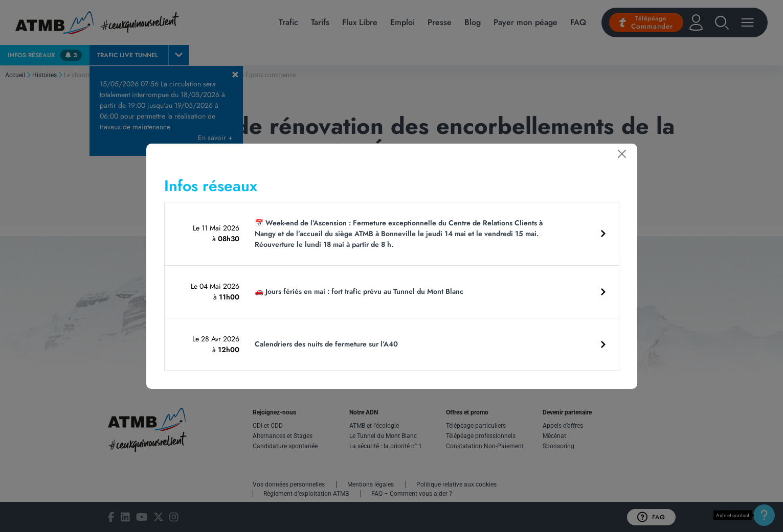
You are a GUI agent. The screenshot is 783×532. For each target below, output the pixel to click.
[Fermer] (622, 154)
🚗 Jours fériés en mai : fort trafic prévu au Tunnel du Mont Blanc (359, 291)
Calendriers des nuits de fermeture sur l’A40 (326, 344)
